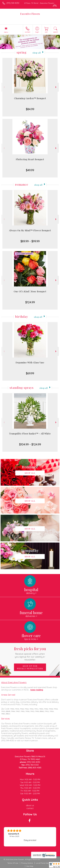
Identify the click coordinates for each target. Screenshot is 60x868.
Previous (4, 87)
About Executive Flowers (14, 682)
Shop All (37, 53)
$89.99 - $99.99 (30, 241)
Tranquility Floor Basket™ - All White (30, 434)
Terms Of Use (13, 863)
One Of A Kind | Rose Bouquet (30, 291)
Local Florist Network (44, 863)
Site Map (30, 866)
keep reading (37, 690)
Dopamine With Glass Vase (30, 363)
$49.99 (30, 170)
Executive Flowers (30, 14)
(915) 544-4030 (13, 3)
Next (56, 87)
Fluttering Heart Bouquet (30, 159)
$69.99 (30, 373)
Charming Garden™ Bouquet (30, 98)
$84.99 (30, 109)
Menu (6, 32)
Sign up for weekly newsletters (30, 667)
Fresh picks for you (30, 654)
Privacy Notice (27, 863)
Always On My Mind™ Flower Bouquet (30, 230)
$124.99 (30, 302)
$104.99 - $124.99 (30, 444)
